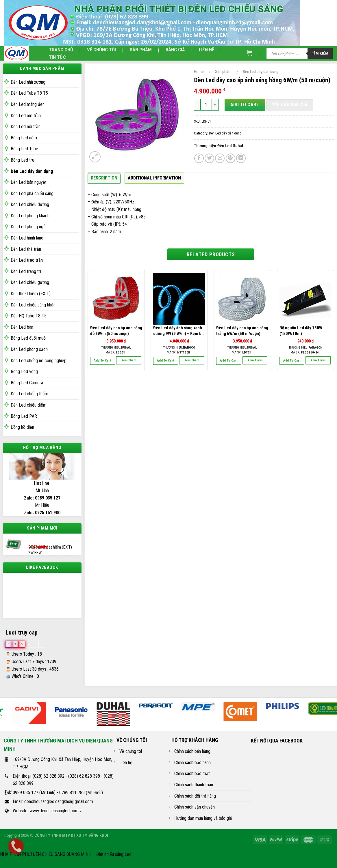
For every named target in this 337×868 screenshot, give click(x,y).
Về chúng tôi (101, 50)
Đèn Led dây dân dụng (32, 171)
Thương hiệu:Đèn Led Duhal (219, 146)
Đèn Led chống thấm (29, 394)
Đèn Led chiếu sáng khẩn (33, 305)
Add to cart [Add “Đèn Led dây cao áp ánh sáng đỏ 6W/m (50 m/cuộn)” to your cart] (102, 361)
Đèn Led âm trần (26, 116)
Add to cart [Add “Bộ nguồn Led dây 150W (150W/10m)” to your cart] (292, 361)
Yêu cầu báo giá (290, 105)
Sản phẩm (141, 50)
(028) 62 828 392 (49, 781)
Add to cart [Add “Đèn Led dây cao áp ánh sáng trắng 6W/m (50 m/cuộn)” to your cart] (229, 361)
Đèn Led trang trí (26, 271)
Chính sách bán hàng (192, 756)
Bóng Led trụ (23, 160)
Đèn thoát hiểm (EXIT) (31, 294)
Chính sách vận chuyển (195, 812)
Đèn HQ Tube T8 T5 (29, 316)
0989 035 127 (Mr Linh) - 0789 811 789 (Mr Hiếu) (58, 798)
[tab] (104, 179)
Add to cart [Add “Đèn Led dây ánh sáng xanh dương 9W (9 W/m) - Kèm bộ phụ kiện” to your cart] (166, 361)
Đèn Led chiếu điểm (29, 405)
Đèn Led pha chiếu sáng (32, 193)
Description (104, 178)
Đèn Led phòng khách (30, 216)
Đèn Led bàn (22, 327)
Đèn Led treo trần (27, 260)
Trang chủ (61, 50)
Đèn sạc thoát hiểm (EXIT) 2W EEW (50, 545)
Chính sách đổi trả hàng (195, 801)
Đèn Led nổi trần (26, 127)
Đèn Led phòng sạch (29, 349)
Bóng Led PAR (24, 416)
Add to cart (245, 105)
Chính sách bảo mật (192, 779)
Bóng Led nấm (24, 138)
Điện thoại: (23, 781)
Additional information (154, 178)
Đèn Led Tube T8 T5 (29, 93)
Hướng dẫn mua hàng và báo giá (203, 823)
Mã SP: (115, 352)
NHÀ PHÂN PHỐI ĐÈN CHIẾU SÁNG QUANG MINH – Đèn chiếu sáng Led (66, 859)
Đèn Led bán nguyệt (29, 182)
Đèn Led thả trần (26, 249)
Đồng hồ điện (22, 427)
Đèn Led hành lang (27, 238)
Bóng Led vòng (24, 372)
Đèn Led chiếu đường (30, 204)
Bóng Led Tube (24, 149)
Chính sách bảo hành (192, 768)
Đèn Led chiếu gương (30, 282)
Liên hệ (207, 50)
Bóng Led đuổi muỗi (29, 338)
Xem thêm (129, 360)
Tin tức (57, 57)
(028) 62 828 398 (84, 781)
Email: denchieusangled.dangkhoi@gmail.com (53, 807)
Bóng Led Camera (27, 383)
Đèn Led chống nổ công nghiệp (39, 361)
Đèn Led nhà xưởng (28, 82)
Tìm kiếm (320, 53)
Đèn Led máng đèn (28, 104)
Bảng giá (175, 50)
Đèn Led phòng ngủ (28, 227)
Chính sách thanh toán (194, 790)
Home (199, 72)
